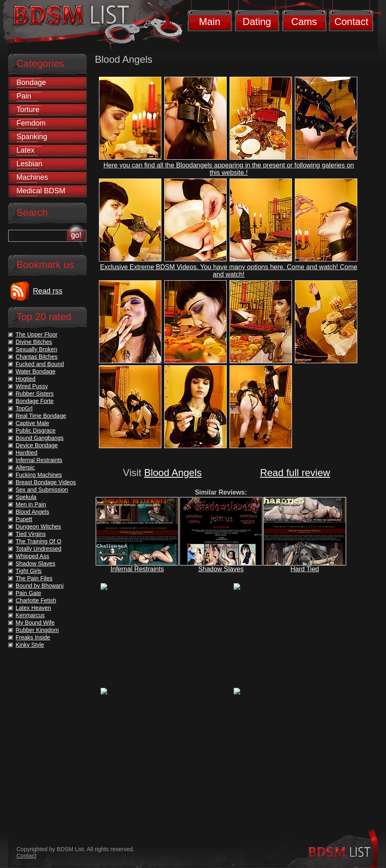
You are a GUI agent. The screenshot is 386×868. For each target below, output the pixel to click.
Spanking (32, 137)
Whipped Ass (32, 556)
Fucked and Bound (40, 364)
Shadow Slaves (221, 569)
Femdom (31, 123)
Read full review (295, 473)
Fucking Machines (39, 475)
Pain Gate (28, 593)
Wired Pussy (32, 386)
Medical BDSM (41, 191)
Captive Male (32, 423)
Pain (24, 96)
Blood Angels (173, 473)
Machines (32, 177)
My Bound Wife (35, 623)
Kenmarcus (30, 615)
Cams (304, 22)
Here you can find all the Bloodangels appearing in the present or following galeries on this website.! (229, 169)
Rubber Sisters (35, 394)
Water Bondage (36, 371)
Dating (257, 22)
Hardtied (26, 453)
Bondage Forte (35, 401)
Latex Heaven (33, 608)
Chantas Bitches (37, 357)
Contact (351, 22)
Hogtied (25, 379)
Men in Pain (31, 504)
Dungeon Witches (38, 527)
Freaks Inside (33, 637)
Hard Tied (304, 569)
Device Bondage (37, 445)
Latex (25, 150)
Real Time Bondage (41, 416)
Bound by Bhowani (40, 586)
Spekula (26, 497)
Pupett (24, 519)
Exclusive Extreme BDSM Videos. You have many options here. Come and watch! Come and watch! (229, 271)
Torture (28, 110)
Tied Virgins (31, 534)
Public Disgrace (36, 431)
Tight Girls (29, 571)
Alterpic (25, 467)
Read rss (48, 291)
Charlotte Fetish (36, 600)
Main (209, 22)
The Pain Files (34, 578)
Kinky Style (30, 645)
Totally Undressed (38, 549)
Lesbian (29, 164)
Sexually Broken (36, 349)
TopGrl (24, 408)
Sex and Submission (42, 490)
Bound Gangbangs (40, 438)
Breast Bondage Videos (46, 482)
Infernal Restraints (137, 569)
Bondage (31, 82)
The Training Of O (38, 541)
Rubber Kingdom (37, 630)
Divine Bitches (34, 342)
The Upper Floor (37, 334)
